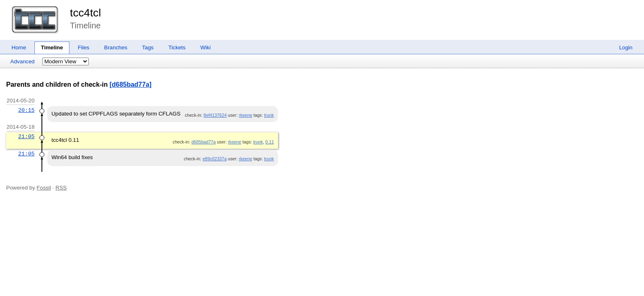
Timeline (52, 47)
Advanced (22, 61)
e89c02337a (215, 159)
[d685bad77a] (131, 84)
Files (83, 47)
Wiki (206, 47)
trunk (269, 115)
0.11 (270, 142)
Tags (148, 47)
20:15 (26, 110)
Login (626, 47)
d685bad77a (204, 142)
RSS (61, 188)
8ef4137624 (215, 115)
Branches (116, 47)
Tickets (177, 47)
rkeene (245, 115)
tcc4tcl (85, 13)
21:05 (26, 136)
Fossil (44, 188)
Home (19, 47)
